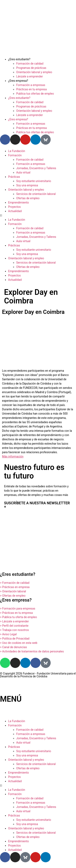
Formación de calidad (30, 64)
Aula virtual (23, 172)
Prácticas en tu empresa (32, 89)
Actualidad (15, 211)
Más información (13, 456)
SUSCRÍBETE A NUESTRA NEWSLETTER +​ (37, 505)
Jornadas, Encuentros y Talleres (36, 168)
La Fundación (17, 151)
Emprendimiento (18, 202)
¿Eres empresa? (18, 81)
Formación (15, 155)
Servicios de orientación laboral (36, 194)
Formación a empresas (31, 85)
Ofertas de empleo (28, 198)
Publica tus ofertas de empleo (35, 94)
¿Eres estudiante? (19, 59)
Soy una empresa (27, 185)
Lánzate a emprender (29, 76)
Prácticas (14, 177)
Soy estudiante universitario (34, 181)
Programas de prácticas (31, 68)
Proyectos (14, 207)
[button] (38, 215)
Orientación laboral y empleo (34, 72)
